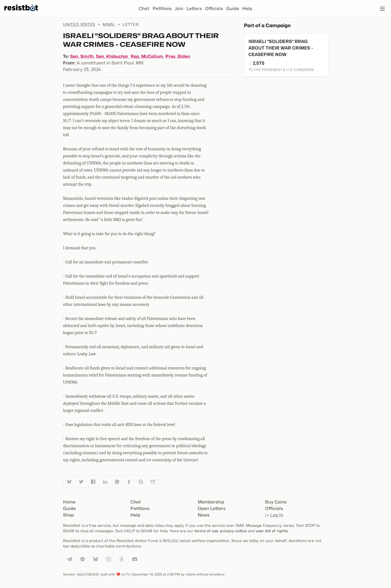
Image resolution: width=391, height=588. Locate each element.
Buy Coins (276, 502)
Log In (274, 515)
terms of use (206, 531)
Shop (68, 515)
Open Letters (212, 508)
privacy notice (233, 531)
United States (79, 24)
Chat (144, 9)
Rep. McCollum (147, 56)
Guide (233, 9)
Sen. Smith (82, 56)
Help (247, 9)
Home (69, 502)
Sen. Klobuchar (112, 56)
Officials (214, 9)
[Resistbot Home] (21, 13)
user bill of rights (272, 531)
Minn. (109, 24)
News (204, 515)
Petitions (162, 9)
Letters (194, 9)
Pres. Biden (178, 56)
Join (179, 9)
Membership (211, 502)
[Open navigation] (382, 9)
